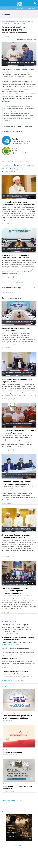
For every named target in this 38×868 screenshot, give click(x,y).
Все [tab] (30, 804)
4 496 (10, 277)
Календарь (31, 8)
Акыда (5, 750)
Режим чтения (35, 40)
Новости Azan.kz (14, 21)
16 (33, 374)
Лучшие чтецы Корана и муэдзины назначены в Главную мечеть (16, 536)
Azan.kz (15, 139)
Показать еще (19, 283)
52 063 (11, 755)
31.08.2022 (4, 37)
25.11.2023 (6, 791)
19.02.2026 (4, 224)
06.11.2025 (6, 721)
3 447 (10, 399)
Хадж (5, 784)
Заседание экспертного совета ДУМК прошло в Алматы (17, 329)
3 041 (10, 348)
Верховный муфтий (23, 162)
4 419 (10, 224)
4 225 (10, 450)
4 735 (10, 557)
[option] (19, 828)
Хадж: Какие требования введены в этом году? (18, 787)
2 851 (10, 612)
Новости (4, 21)
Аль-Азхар (9, 162)
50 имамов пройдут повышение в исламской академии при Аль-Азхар (16, 257)
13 (33, 323)
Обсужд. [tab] (20, 801)
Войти (34, 288)
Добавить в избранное (23, 39)
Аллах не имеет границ (12, 752)
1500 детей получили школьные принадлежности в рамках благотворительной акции (15, 591)
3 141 (10, 503)
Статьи (5, 686)
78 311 (11, 721)
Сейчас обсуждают (10, 622)
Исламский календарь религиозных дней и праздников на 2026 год (18, 717)
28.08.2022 (4, 399)
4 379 (10, 37)
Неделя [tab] (19, 804)
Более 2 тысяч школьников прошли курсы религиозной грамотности (19, 432)
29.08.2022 (4, 348)
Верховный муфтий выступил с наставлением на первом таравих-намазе (18, 203)
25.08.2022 (4, 503)
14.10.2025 (4, 277)
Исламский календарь (10, 713)
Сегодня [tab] (8, 804)
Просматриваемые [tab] (9, 801)
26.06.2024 (6, 755)
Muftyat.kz (16, 151)
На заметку (7, 811)
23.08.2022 (4, 612)
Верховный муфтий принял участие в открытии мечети (17, 381)
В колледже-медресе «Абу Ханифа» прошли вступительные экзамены (16, 483)
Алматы (14, 162)
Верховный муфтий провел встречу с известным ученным (17, 22)
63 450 (11, 791)
